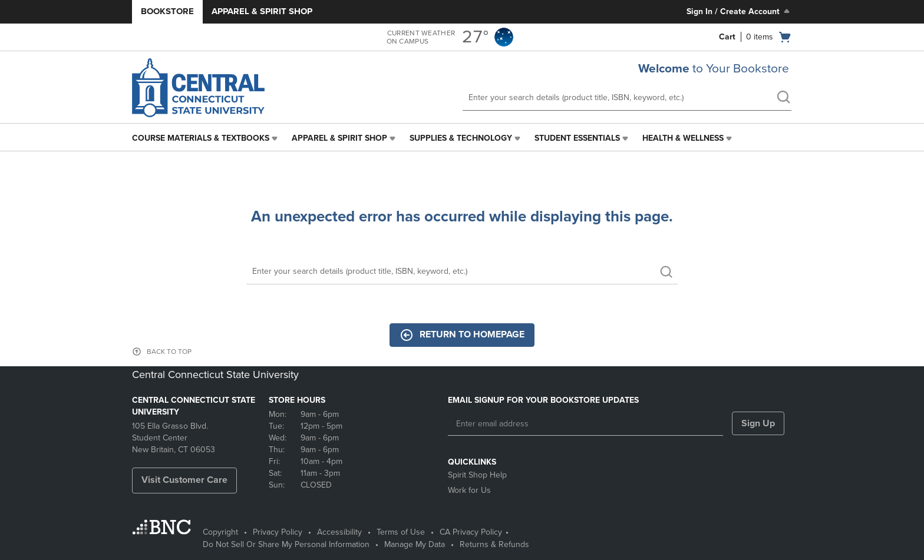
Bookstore (167, 11)
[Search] (462, 272)
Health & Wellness (683, 138)
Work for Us (469, 490)
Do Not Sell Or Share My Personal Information (286, 544)
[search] (783, 98)
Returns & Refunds (494, 544)
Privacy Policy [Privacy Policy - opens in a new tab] (278, 532)
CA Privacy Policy (471, 532)
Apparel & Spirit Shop (262, 11)
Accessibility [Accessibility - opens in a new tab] (339, 532)
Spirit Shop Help (477, 475)
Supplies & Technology (461, 138)
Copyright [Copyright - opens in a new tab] (220, 532)
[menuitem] (206, 138)
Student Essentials (577, 138)
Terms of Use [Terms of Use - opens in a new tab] (401, 532)
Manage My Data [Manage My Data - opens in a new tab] (415, 544)
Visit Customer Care (184, 480)
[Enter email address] (585, 424)
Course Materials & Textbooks (201, 138)
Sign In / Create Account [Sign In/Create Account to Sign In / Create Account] (739, 11)
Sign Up (758, 423)
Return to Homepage (462, 335)
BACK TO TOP (169, 352)
